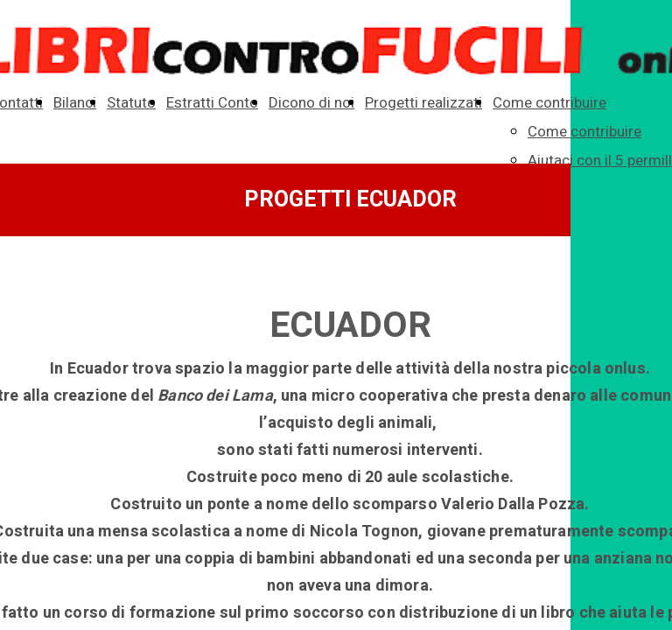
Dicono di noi (311, 103)
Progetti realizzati (423, 103)
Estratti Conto (212, 103)
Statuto (131, 103)
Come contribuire (549, 103)
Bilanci (75, 103)
